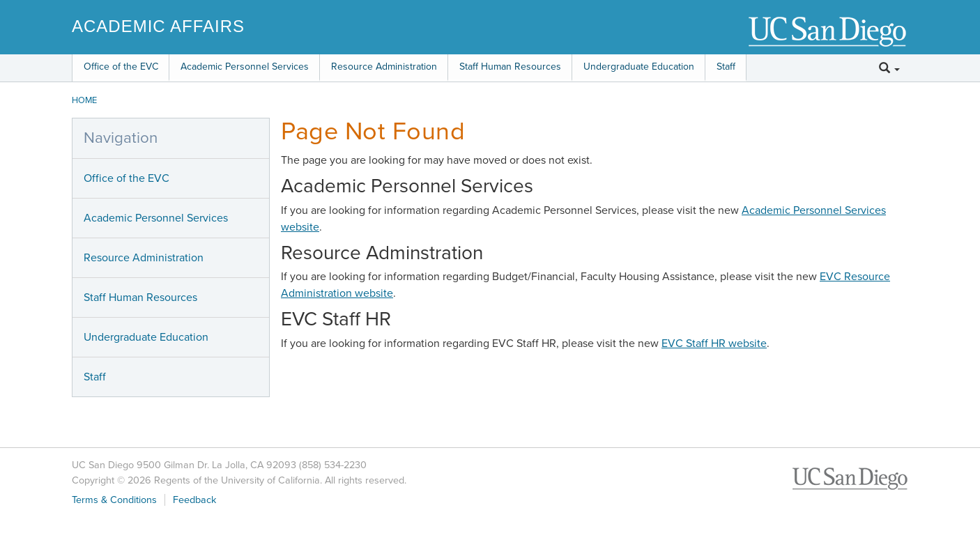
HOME (84, 100)
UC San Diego (828, 32)
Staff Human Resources (510, 67)
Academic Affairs (158, 26)
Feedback (194, 500)
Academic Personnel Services (245, 67)
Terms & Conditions (114, 500)
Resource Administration (384, 67)
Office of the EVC (121, 67)
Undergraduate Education (639, 67)
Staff (726, 67)
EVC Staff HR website (714, 343)
